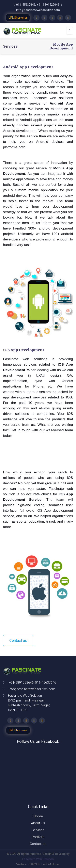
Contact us (18, 640)
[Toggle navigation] (70, 31)
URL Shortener (18, 18)
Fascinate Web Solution (38, 859)
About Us (38, 823)
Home (38, 816)
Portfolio (38, 837)
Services (38, 830)
